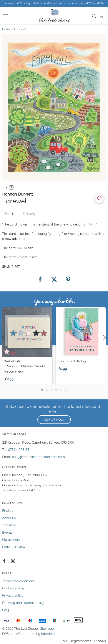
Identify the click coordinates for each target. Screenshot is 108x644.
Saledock (48, 634)
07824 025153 (19, 450)
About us (9, 518)
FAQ (6, 610)
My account (11, 540)
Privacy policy (13, 596)
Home (6, 29)
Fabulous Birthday (72, 361)
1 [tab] (11, 187)
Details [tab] (9, 214)
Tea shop (9, 525)
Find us (8, 511)
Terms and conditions (18, 581)
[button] (5, 16)
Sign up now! (54, 420)
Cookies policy (13, 588)
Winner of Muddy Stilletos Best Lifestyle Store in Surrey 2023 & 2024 (54, 4)
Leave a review (14, 547)
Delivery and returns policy (23, 603)
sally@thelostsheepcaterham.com (38, 457)
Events (7, 533)
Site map (47, 629)
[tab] (42, 390)
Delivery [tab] (29, 214)
